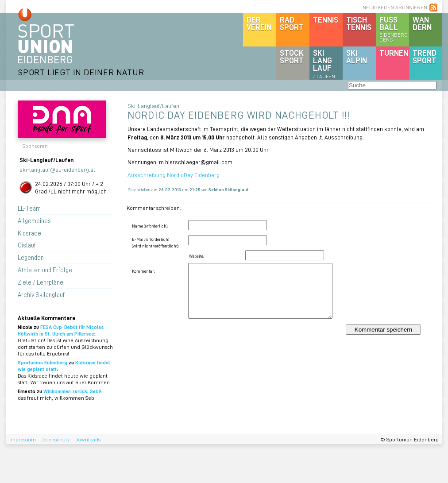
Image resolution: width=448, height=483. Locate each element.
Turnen (394, 53)
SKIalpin (357, 56)
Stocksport (292, 56)
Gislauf (27, 245)
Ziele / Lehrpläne (41, 282)
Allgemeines (34, 220)
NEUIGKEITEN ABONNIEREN (395, 7)
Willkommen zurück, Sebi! (72, 391)
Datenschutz (55, 439)
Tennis (326, 19)
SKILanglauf (324, 64)
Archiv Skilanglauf (41, 294)
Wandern (422, 23)
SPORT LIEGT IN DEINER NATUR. (82, 72)
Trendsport (425, 56)
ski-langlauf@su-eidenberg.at (57, 169)
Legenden (31, 257)
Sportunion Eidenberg (42, 362)
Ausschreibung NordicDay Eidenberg (174, 175)
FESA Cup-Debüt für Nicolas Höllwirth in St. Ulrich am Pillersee (61, 330)
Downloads (87, 439)
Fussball (394, 29)
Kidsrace (29, 233)
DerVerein (259, 23)
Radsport (292, 23)
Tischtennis (359, 23)
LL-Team (29, 208)
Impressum (23, 439)
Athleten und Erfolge (45, 270)
